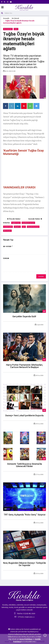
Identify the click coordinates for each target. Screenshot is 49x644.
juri (24, 227)
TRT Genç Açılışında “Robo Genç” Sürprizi (25, 515)
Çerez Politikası (26, 639)
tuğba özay (16, 223)
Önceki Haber (14, 219)
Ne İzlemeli (15, 18)
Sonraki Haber (35, 219)
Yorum (6, 258)
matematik (8, 227)
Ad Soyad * (8, 246)
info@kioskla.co (29, 617)
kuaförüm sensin (28, 223)
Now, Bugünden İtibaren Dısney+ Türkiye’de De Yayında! (24, 564)
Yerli (16, 29)
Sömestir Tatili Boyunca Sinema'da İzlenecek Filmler (24, 465)
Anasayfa (6, 18)
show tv (17, 227)
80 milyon (7, 231)
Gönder (41, 276)
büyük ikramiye (33, 227)
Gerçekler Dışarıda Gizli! (24, 316)
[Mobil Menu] (2, 7)
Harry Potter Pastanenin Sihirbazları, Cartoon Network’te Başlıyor (24, 366)
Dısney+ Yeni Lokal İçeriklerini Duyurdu (24, 415)
